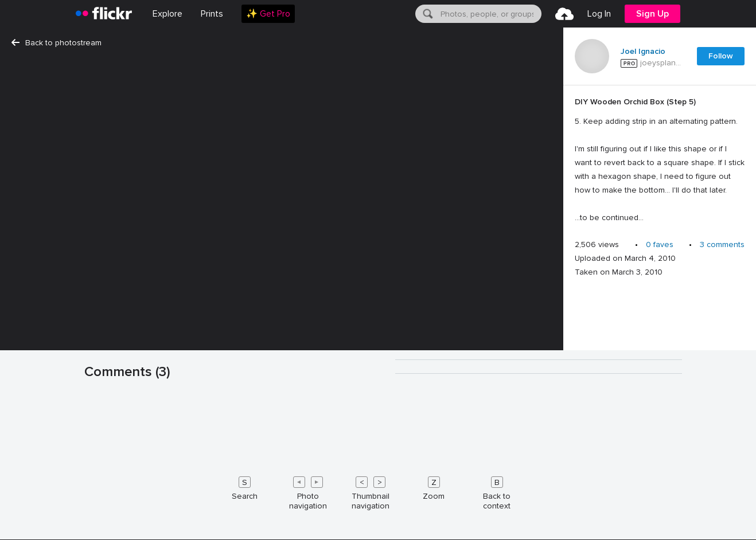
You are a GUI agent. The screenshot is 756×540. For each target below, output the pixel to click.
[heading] (104, 14)
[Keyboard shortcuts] (378, 491)
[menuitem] (212, 14)
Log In (599, 14)
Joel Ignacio (643, 52)
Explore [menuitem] (167, 14)
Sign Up (652, 14)
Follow (721, 56)
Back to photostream (56, 43)
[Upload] (564, 14)
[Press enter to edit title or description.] (660, 160)
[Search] (427, 14)
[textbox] (490, 14)
